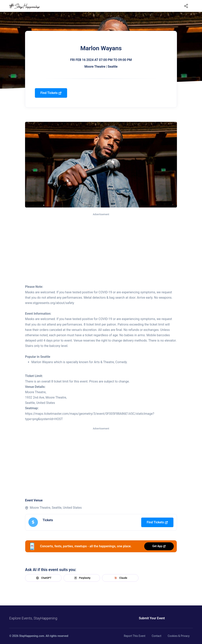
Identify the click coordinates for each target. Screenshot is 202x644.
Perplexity (82, 578)
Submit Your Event (152, 618)
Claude (120, 578)
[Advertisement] (101, 246)
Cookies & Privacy (179, 636)
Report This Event (135, 636)
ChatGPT (43, 578)
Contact (157, 636)
